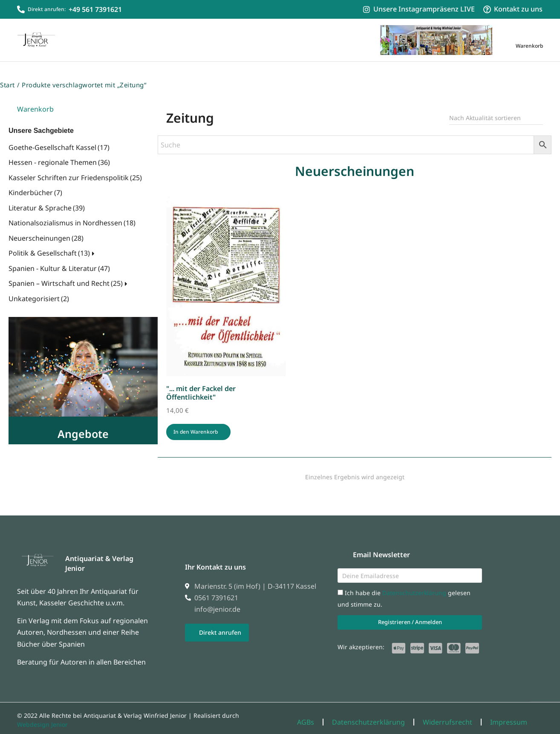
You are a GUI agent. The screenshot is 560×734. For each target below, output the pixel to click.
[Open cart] (529, 40)
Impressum (509, 714)
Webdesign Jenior (42, 717)
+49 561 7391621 (95, 9)
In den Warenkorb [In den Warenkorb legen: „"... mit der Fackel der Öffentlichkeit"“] (196, 424)
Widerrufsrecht (447, 714)
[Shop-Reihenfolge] (496, 110)
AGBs (306, 714)
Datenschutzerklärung (415, 585)
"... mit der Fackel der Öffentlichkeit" (201, 385)
